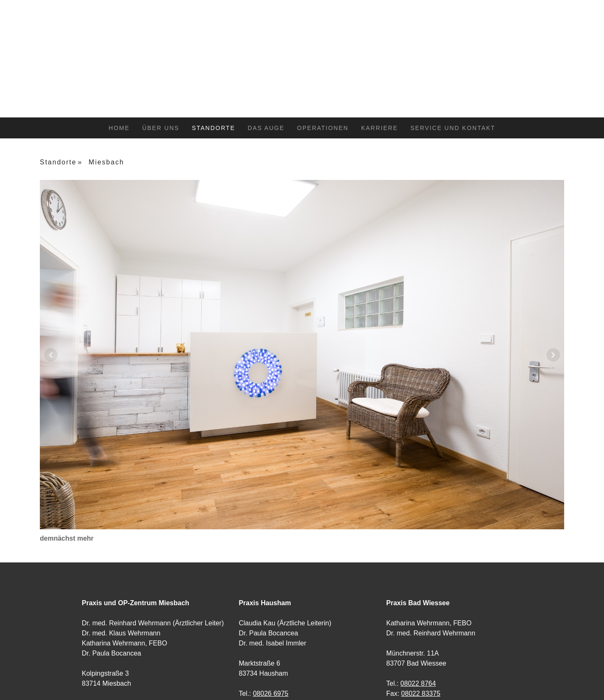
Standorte (213, 128)
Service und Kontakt (453, 128)
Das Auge (266, 128)
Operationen (323, 128)
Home (119, 128)
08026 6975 (271, 693)
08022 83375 (420, 693)
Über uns (161, 128)
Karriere (380, 128)
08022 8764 (418, 683)
